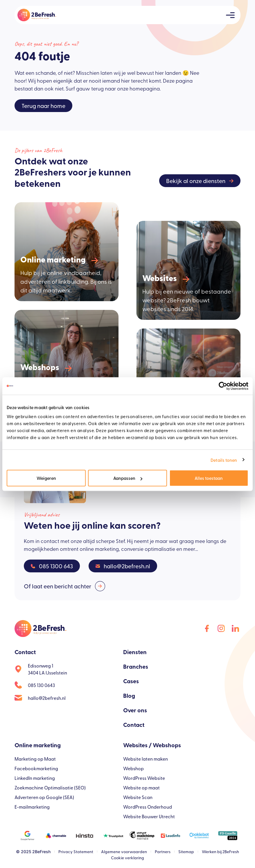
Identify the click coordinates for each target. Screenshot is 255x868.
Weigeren (46, 478)
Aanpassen (128, 478)
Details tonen (224, 460)
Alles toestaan (209, 478)
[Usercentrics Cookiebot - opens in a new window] (223, 386)
